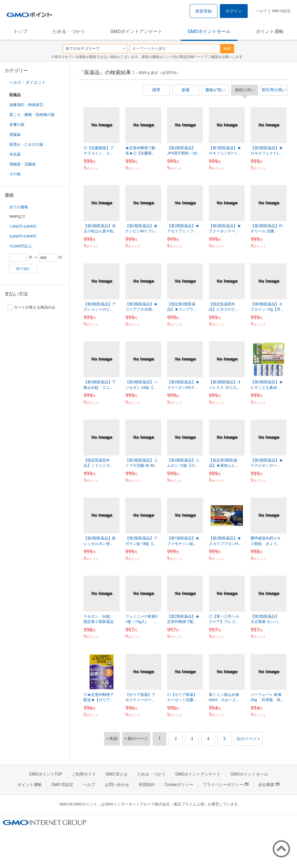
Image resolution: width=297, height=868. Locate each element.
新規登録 (204, 11)
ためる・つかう (69, 31)
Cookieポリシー (179, 785)
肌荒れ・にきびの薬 (26, 144)
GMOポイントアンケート (136, 31)
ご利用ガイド (84, 774)
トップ (20, 31)
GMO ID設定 (281, 11)
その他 (15, 174)
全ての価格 (19, 207)
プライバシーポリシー (226, 785)
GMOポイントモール (209, 31)
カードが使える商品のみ (31, 307)
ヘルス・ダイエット (28, 82)
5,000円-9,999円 (23, 236)
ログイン (234, 11)
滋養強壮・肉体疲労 (26, 105)
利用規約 (147, 785)
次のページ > (248, 739)
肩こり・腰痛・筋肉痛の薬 (32, 115)
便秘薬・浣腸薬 (22, 164)
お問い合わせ (117, 785)
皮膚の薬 (17, 124)
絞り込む (23, 269)
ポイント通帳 (270, 31)
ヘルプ (262, 11)
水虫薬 (15, 154)
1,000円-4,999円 (23, 226)
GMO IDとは (117, 774)
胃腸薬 (15, 135)
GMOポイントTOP (46, 774)
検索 (227, 49)
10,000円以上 (21, 246)
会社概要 (269, 785)
